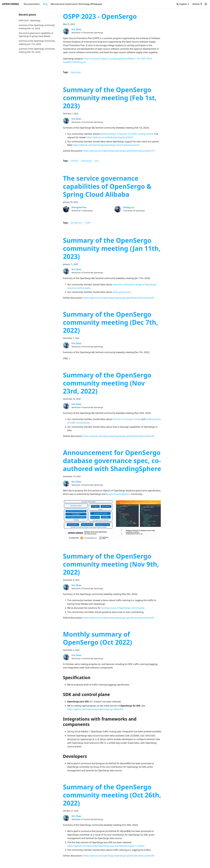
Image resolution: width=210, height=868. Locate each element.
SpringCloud (76, 223)
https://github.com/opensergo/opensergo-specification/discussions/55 (119, 618)
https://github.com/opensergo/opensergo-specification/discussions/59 (119, 436)
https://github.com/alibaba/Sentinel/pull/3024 (110, 137)
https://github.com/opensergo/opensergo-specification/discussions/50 (119, 856)
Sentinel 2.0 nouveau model (127, 419)
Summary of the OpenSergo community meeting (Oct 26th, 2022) (112, 795)
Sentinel (74, 161)
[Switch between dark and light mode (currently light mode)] (206, 4)
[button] (183, 4)
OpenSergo (76, 72)
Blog (45, 4)
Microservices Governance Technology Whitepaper (77, 4)
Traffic (88, 223)
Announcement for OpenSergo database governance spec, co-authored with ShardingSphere (112, 461)
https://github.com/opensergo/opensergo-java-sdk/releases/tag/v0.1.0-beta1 (106, 846)
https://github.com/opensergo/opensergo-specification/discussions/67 (119, 298)
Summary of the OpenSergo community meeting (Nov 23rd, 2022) (107, 383)
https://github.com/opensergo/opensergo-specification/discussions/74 (119, 151)
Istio (97, 161)
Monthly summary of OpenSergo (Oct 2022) (97, 638)
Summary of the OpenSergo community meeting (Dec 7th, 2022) (110, 322)
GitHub (197, 4)
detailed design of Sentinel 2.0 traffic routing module (127, 134)
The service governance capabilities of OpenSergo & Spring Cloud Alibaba (107, 186)
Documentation (32, 4)
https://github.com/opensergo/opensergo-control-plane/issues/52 (106, 145)
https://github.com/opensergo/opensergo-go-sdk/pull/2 (95, 709)
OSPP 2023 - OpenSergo (30, 20)
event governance (122, 292)
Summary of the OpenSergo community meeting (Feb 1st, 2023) (110, 98)
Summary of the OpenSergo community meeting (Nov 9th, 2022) (111, 564)
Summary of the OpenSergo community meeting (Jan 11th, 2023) (112, 248)
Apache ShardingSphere (118, 494)
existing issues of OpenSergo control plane (123, 608)
